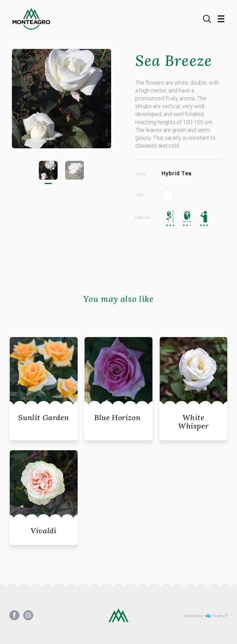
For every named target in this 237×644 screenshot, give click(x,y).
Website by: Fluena (204, 616)
